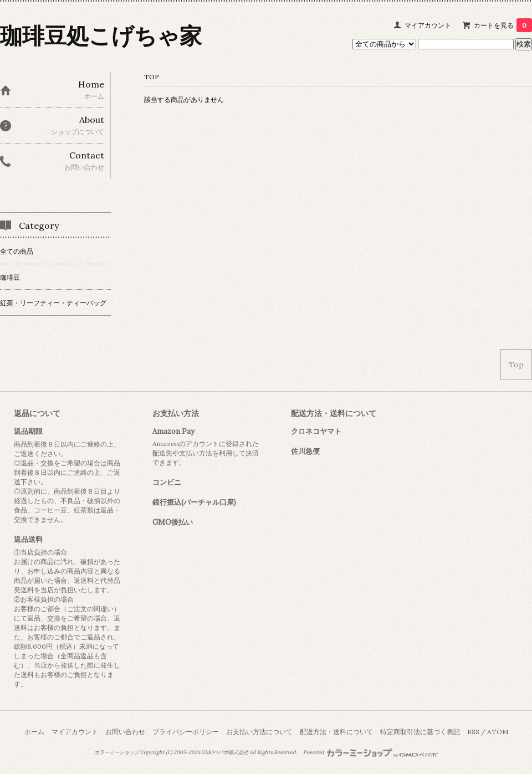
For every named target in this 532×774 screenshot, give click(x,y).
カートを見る (503, 25)
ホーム (34, 732)
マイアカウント (428, 25)
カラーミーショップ (117, 752)
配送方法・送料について (336, 732)
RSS (473, 732)
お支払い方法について (259, 732)
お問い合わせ (125, 732)
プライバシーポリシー (186, 732)
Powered (370, 752)
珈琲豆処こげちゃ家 (101, 36)
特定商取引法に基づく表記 (420, 732)
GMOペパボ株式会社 (225, 752)
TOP (152, 77)
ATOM (498, 732)
